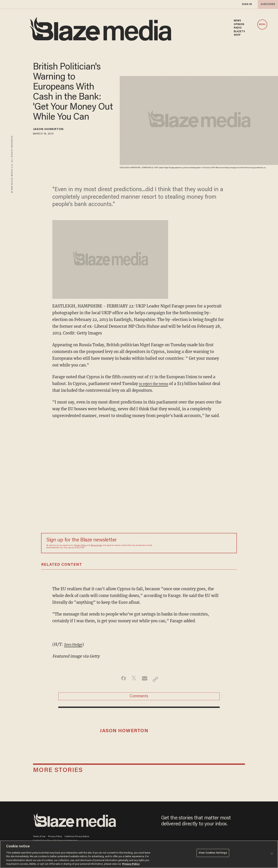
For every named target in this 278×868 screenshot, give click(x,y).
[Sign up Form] (205, 543)
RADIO (238, 28)
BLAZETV (239, 32)
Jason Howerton (53, 130)
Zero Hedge (75, 644)
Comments (139, 698)
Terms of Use (96, 545)
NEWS (237, 21)
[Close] (272, 854)
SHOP (237, 35)
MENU (262, 25)
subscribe (267, 4)
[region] (139, 854)
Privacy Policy (80, 545)
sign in (247, 4)
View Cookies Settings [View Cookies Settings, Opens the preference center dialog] (213, 854)
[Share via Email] (145, 679)
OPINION (239, 24)
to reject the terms (156, 384)
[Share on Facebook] (121, 679)
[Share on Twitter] (133, 679)
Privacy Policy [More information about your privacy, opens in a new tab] (131, 864)
